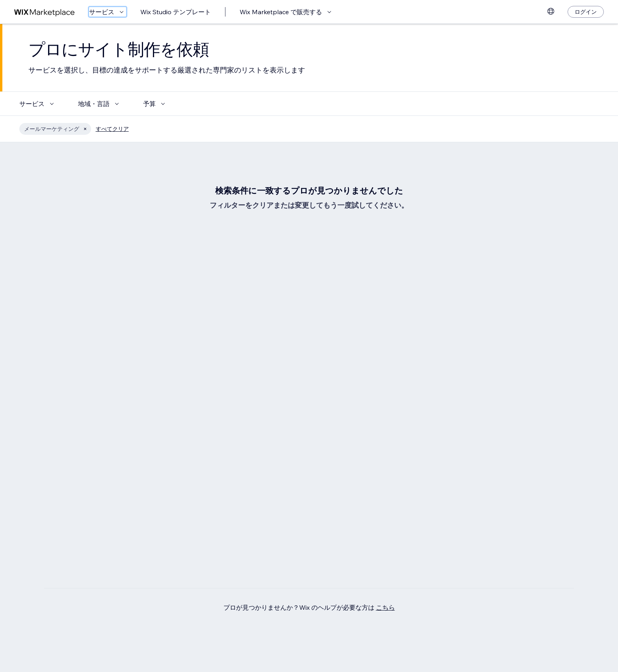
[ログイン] (586, 12)
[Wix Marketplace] (45, 12)
